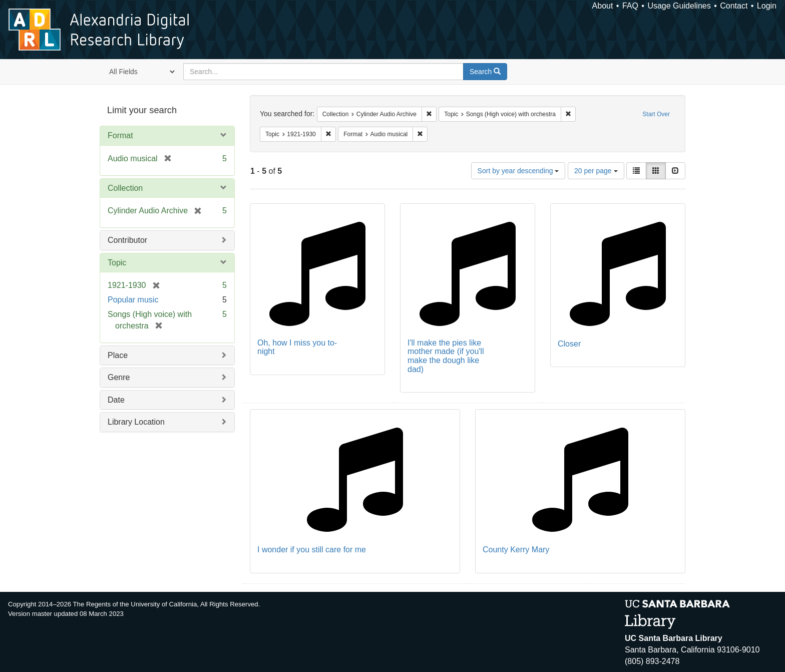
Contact (734, 6)
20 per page (596, 171)
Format (120, 135)
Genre (119, 377)
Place (118, 355)
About (603, 6)
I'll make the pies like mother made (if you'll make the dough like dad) (446, 356)
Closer (569, 344)
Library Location (136, 422)
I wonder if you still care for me (312, 550)
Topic (117, 263)
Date (116, 400)
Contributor (127, 240)
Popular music (133, 300)
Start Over (656, 114)
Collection (125, 188)
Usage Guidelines (679, 6)
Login (767, 6)
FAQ (630, 6)
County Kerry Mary (516, 550)
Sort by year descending (518, 171)
